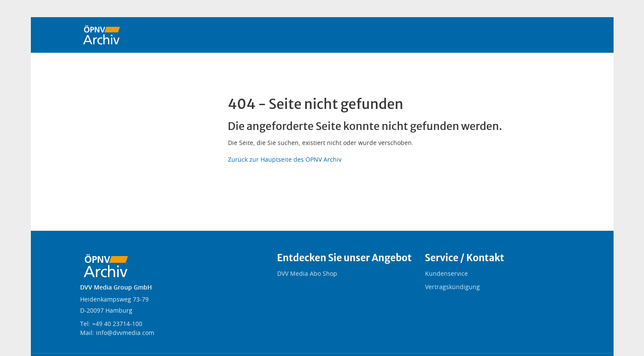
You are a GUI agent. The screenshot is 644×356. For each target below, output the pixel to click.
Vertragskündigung (452, 287)
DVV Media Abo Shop (307, 274)
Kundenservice (446, 274)
